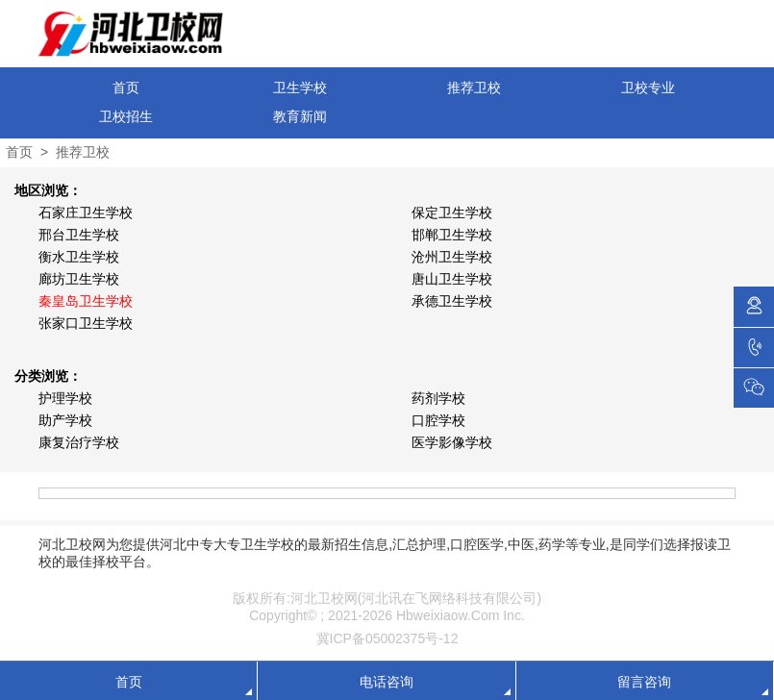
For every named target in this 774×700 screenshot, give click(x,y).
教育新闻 (300, 116)
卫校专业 (648, 87)
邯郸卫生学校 (452, 235)
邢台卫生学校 (79, 235)
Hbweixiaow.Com (448, 615)
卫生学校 (300, 87)
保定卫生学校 (452, 212)
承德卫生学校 (452, 301)
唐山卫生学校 (452, 279)
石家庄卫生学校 (86, 212)
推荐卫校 (474, 87)
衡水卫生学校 (79, 257)
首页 (126, 87)
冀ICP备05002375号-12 (387, 638)
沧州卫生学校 (452, 257)
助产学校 (65, 420)
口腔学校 (438, 420)
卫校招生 (126, 116)
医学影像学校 (452, 442)
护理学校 (65, 398)
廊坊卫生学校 (79, 279)
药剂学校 (438, 398)
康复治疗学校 (79, 442)
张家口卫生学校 (86, 323)
